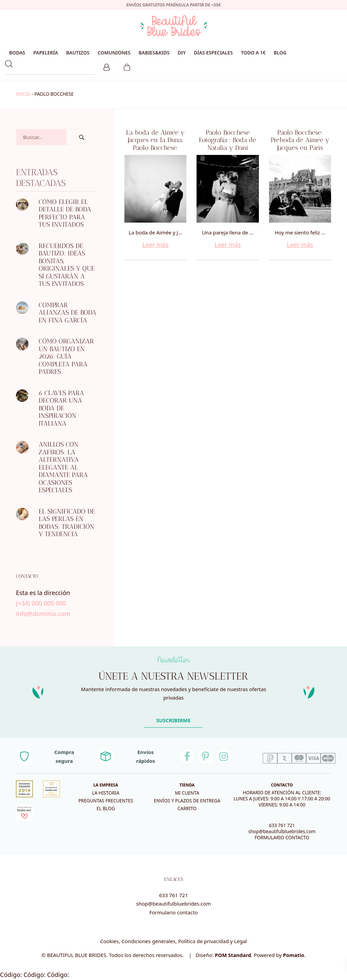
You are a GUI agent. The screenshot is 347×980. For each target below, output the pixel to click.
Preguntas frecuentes (106, 801)
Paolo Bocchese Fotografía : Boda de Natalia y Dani (228, 140)
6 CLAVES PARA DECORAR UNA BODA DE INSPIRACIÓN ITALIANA (61, 408)
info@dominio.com (43, 613)
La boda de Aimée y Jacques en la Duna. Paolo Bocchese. (155, 140)
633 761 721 (282, 825)
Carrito (187, 808)
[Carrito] (127, 66)
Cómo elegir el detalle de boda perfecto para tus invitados (65, 213)
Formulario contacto (174, 912)
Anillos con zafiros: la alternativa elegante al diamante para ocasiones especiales (63, 467)
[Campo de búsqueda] (41, 137)
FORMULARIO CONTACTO (282, 838)
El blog (106, 808)
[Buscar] (82, 137)
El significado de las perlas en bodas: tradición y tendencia (67, 522)
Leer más (155, 245)
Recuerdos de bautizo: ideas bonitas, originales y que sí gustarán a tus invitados (67, 265)
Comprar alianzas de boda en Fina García (67, 312)
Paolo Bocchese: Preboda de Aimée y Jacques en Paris (300, 140)
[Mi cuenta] (107, 66)
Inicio (23, 94)
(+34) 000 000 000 (41, 603)
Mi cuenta (187, 793)
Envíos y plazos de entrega (187, 801)
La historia (106, 793)
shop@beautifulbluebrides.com (282, 831)
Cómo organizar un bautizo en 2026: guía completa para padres (66, 356)
